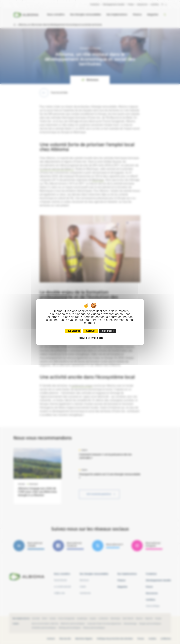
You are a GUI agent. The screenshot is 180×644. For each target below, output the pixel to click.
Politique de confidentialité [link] (90, 338)
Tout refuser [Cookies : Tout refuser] (90, 331)
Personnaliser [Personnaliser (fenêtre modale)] (108, 331)
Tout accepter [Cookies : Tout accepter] (73, 331)
